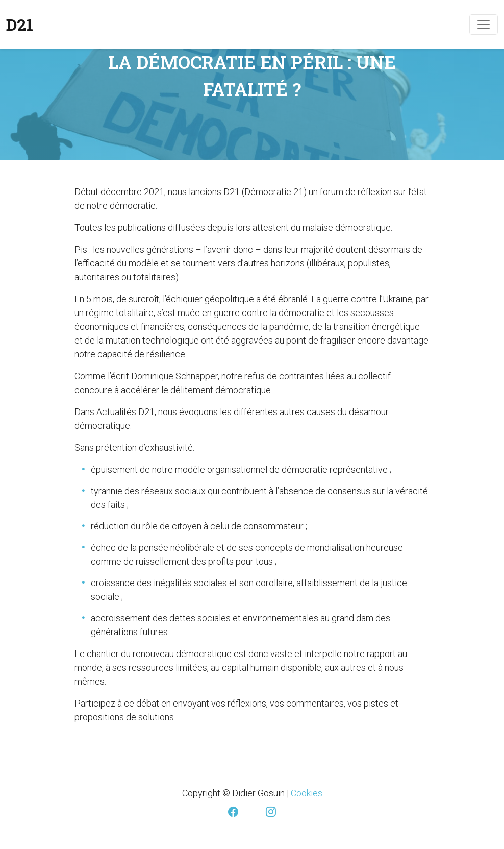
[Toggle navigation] (484, 25)
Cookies (307, 793)
